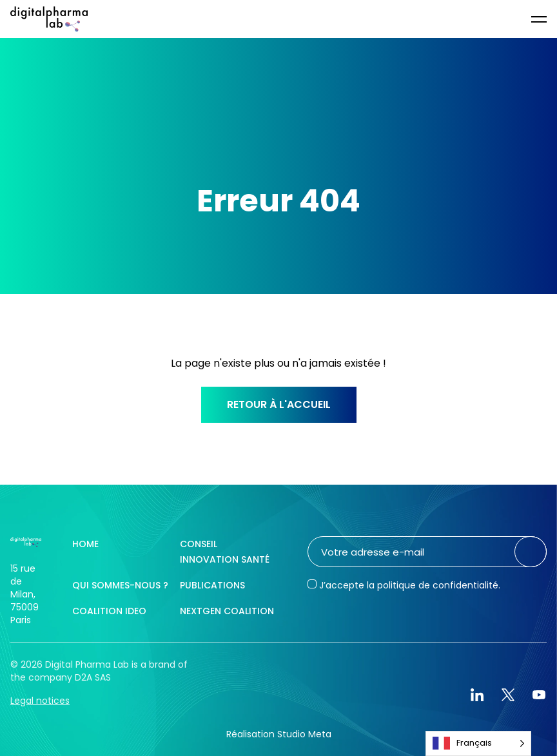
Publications (212, 585)
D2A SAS (93, 677)
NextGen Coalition (227, 611)
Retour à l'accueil (279, 404)
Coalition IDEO (109, 611)
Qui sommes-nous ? (120, 585)
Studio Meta (304, 734)
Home (85, 544)
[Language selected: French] (478, 743)
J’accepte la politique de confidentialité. (410, 585)
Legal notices (40, 701)
